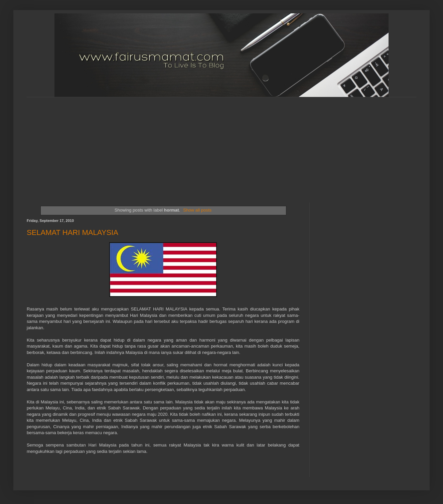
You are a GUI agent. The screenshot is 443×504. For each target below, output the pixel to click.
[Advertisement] (133, 144)
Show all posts (197, 210)
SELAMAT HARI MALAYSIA (72, 232)
